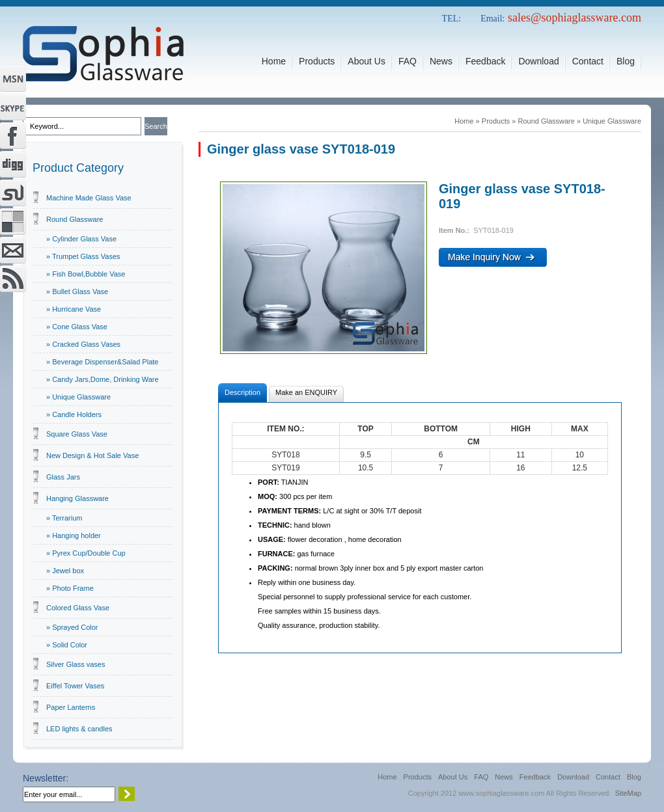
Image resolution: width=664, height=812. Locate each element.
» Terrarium (64, 518)
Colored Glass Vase (78, 608)
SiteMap (628, 793)
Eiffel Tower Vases (75, 686)
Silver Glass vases (76, 664)
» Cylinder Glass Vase (81, 239)
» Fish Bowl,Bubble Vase (86, 274)
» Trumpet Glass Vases (83, 256)
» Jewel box (65, 571)
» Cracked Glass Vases (83, 344)
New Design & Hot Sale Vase (92, 455)
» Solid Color (67, 645)
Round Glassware (75, 219)
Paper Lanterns (71, 707)
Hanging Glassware (77, 498)
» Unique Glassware (78, 397)
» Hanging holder (74, 535)
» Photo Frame (70, 588)
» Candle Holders (74, 414)
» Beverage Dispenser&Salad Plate (102, 362)
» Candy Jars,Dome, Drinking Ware (103, 379)
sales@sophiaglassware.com (574, 18)
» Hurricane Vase (74, 309)
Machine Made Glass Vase (89, 198)
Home (464, 121)
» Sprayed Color (72, 627)
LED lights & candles (79, 729)
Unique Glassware (612, 121)
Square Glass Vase (77, 434)
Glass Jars (63, 477)
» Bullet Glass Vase (77, 291)
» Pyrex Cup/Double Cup (86, 553)
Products (496, 121)
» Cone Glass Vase (77, 327)
